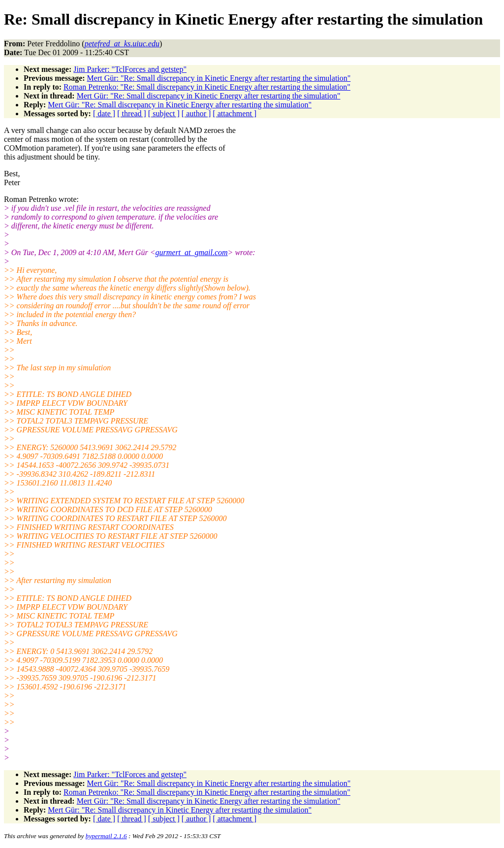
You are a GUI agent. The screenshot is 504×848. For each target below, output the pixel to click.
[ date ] (104, 114)
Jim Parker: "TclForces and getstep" (130, 69)
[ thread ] (132, 114)
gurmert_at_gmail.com (192, 252)
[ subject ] (164, 114)
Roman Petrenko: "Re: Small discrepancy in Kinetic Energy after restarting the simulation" (207, 87)
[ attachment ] (235, 114)
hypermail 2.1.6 (106, 836)
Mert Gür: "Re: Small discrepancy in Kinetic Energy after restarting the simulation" (219, 78)
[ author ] (196, 114)
